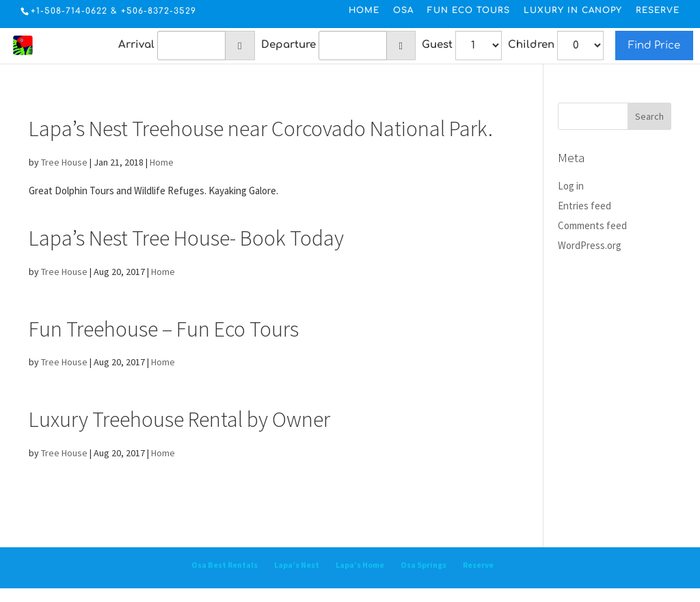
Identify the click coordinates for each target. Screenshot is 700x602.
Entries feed (584, 206)
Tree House (64, 162)
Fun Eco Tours (469, 11)
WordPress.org (590, 245)
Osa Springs (423, 565)
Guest (437, 45)
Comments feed (592, 225)
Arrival (136, 45)
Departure (288, 45)
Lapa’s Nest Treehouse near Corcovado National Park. (261, 129)
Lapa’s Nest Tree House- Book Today (186, 238)
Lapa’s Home (360, 565)
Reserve (658, 11)
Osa (403, 11)
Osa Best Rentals (225, 565)
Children (531, 45)
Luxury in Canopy (573, 11)
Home (364, 11)
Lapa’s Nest (297, 565)
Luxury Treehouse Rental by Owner (179, 419)
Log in (571, 186)
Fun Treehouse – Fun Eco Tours (164, 329)
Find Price (654, 45)
